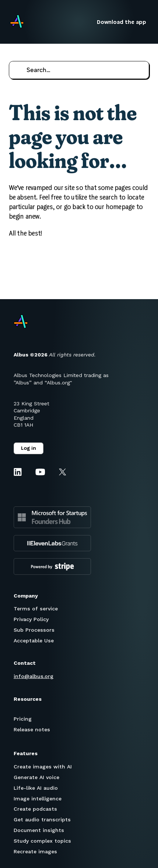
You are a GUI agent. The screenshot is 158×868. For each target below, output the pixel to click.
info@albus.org (34, 676)
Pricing (23, 719)
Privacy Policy (31, 619)
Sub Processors (34, 630)
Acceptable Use (34, 641)
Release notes (32, 729)
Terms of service (36, 609)
